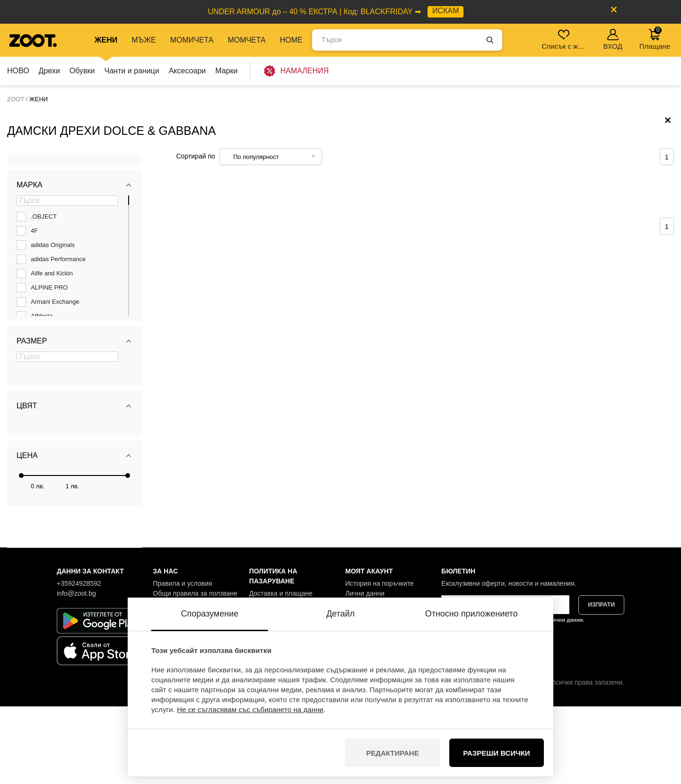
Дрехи (49, 71)
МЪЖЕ (144, 40)
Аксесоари (188, 71)
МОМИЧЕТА (192, 40)
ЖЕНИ (106, 40)
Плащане (655, 38)
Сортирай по (196, 234)
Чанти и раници (132, 71)
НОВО (18, 71)
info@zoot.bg (76, 671)
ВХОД (612, 40)
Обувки (82, 71)
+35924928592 (79, 661)
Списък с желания (564, 40)
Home (291, 40)
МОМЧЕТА (246, 40)
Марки (226, 71)
